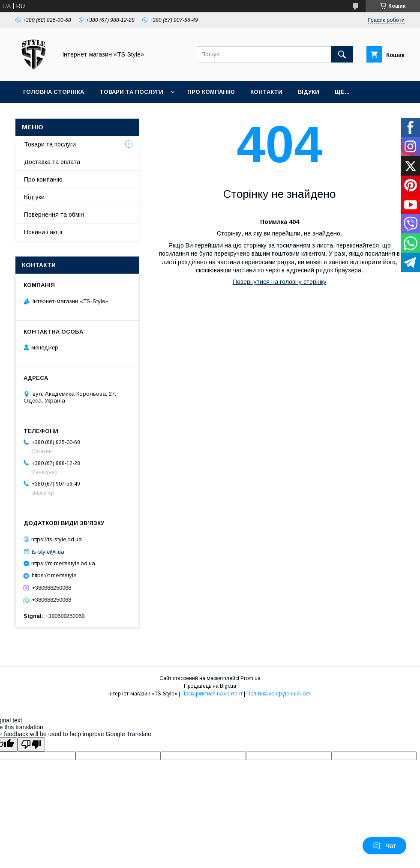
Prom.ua (250, 678)
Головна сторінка (54, 92)
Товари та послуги (131, 92)
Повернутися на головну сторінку (280, 282)
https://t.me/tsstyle (54, 575)
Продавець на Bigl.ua (210, 686)
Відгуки (34, 197)
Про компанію (211, 92)
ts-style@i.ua (48, 551)
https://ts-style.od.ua (57, 539)
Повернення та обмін (54, 215)
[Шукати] (342, 54)
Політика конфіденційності (279, 694)
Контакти (266, 92)
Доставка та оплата (52, 162)
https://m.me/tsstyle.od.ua (63, 563)
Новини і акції (43, 232)
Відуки (309, 92)
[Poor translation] (31, 744)
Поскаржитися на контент (212, 694)
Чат (384, 846)
